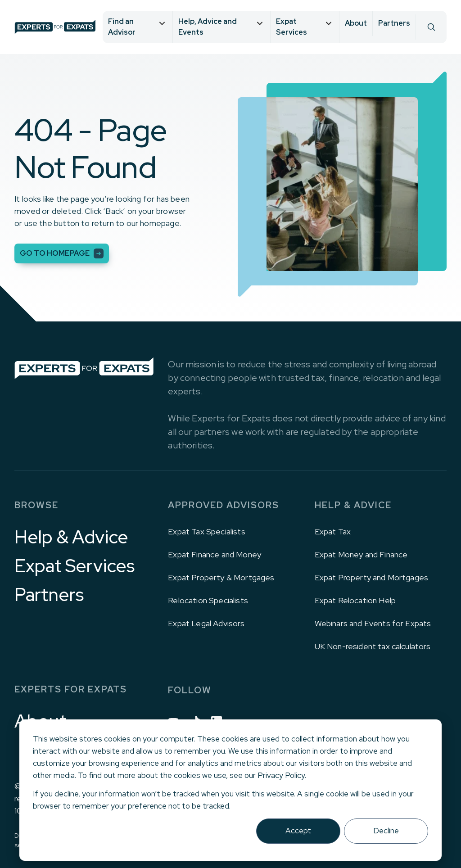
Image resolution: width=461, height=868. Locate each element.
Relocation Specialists (208, 600)
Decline (386, 831)
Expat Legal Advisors (206, 623)
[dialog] (230, 790)
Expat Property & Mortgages (221, 577)
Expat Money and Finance (361, 554)
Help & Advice (71, 537)
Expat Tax (333, 531)
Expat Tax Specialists (206, 531)
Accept (298, 831)
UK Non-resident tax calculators (373, 646)
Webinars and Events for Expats (373, 623)
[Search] (431, 27)
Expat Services (75, 566)
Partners (394, 23)
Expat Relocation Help (355, 600)
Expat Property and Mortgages (371, 577)
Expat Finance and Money (215, 554)
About (356, 23)
